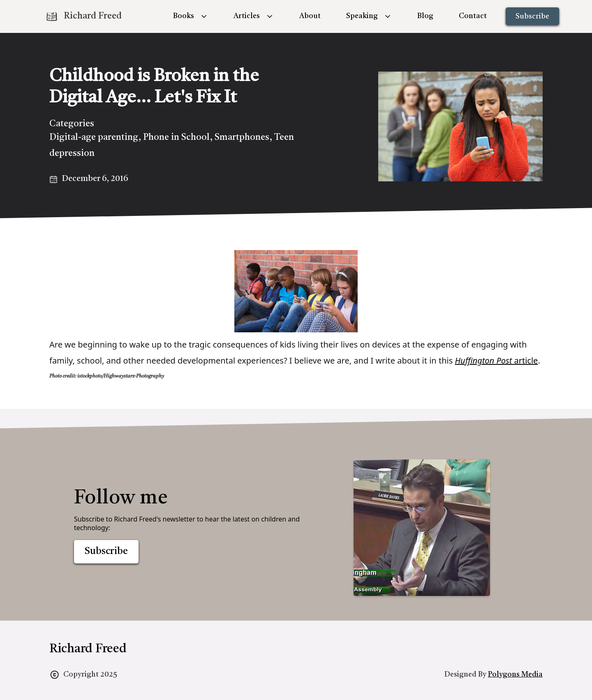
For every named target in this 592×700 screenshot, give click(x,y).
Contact (473, 16)
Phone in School (176, 137)
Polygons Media (515, 675)
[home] (83, 16)
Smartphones (242, 137)
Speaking (362, 16)
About (310, 16)
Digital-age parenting (94, 137)
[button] (191, 16)
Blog (425, 16)
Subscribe (532, 16)
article (496, 360)
